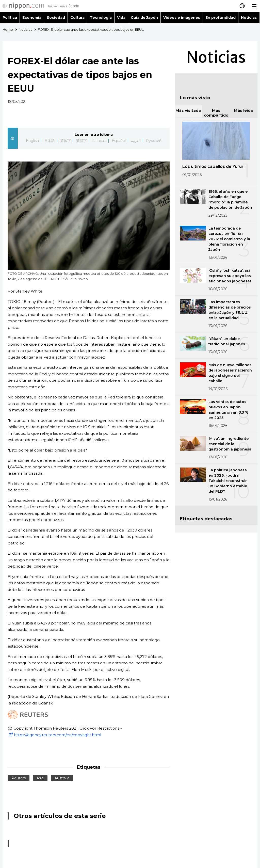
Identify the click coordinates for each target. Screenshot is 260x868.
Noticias (249, 18)
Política (10, 18)
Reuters (19, 778)
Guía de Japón (144, 18)
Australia (62, 778)
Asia (40, 778)
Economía (32, 18)
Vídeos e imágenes (182, 18)
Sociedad (56, 18)
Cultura (77, 18)
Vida (121, 18)
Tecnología (101, 18)
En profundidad (221, 18)
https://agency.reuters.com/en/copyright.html (54, 735)
